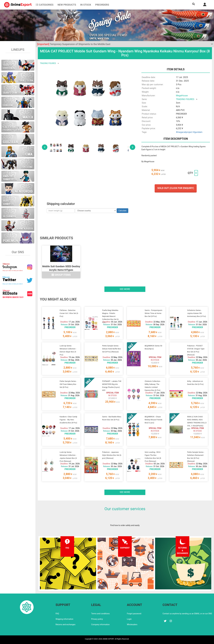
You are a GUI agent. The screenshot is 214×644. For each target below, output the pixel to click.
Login (129, 619)
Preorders (102, 5)
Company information (100, 624)
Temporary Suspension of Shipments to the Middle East (74, 44)
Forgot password (134, 614)
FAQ (57, 614)
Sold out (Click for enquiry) (176, 188)
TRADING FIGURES (48, 63)
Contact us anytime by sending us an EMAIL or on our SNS (187, 614)
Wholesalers (132, 624)
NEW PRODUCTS (67, 5)
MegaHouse (182, 96)
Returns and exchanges (65, 624)
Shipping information (64, 619)
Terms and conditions (100, 614)
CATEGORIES (45, 5)
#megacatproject (184, 132)
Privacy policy (97, 619)
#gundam (198, 132)
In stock (86, 5)
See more (125, 289)
